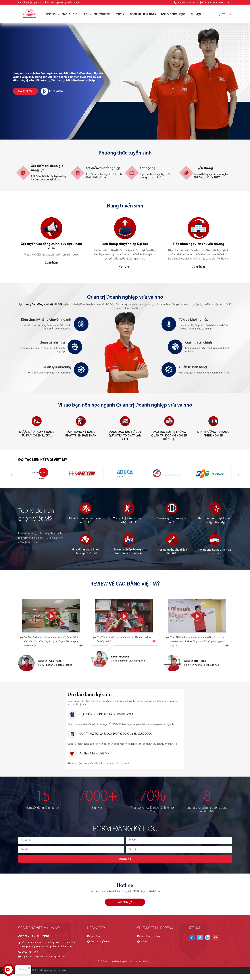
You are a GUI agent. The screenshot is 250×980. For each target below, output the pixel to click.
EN (229, 14)
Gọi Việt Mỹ (25, 91)
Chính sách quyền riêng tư (112, 962)
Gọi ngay (125, 902)
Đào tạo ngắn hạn (101, 942)
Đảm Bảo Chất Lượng (173, 14)
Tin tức (121, 14)
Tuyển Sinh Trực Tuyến (144, 14)
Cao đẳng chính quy (152, 936)
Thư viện (196, 14)
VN (224, 14)
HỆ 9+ (87, 14)
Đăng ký (125, 859)
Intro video (52, 91)
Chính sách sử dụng (141, 962)
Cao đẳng (96, 936)
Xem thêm (51, 263)
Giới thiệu (52, 14)
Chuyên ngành (104, 14)
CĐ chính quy (71, 14)
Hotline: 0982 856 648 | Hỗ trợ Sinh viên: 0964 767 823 (203, 3)
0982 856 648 (30, 952)
